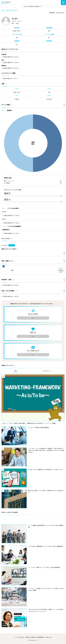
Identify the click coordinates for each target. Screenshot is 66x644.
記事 (15, 371)
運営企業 (28, 637)
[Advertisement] (33, 521)
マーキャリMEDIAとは (20, 637)
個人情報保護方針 (40, 637)
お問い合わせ (49, 637)
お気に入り (33, 332)
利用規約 (33, 637)
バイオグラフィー (47, 371)
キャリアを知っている (33, 351)
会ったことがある (33, 314)
